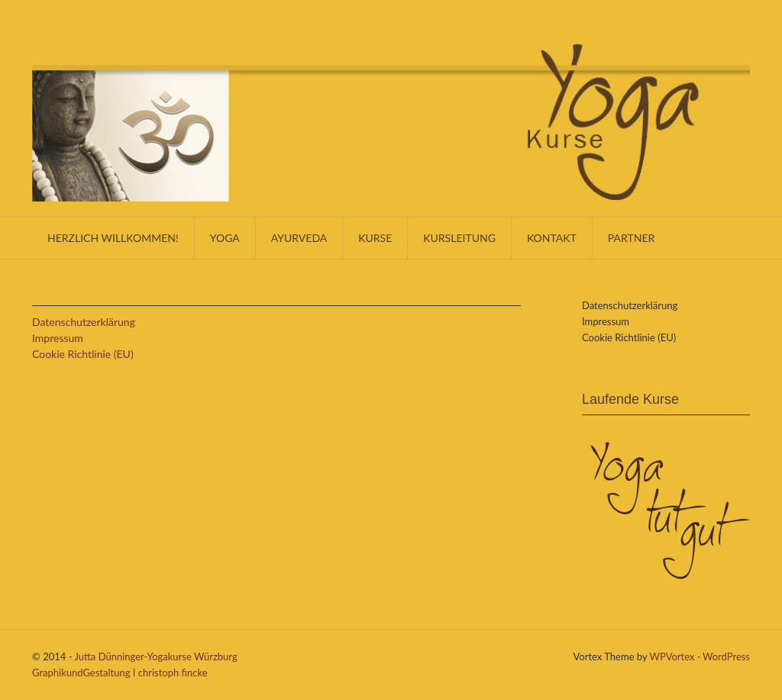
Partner (631, 238)
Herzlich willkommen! (113, 238)
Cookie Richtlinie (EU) (83, 354)
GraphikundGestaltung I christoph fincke (120, 673)
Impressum (58, 338)
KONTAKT (552, 238)
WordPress (726, 656)
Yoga (225, 238)
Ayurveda (299, 238)
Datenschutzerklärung (84, 322)
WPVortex (672, 656)
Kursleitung (459, 238)
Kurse (375, 238)
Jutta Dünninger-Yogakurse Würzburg (155, 656)
